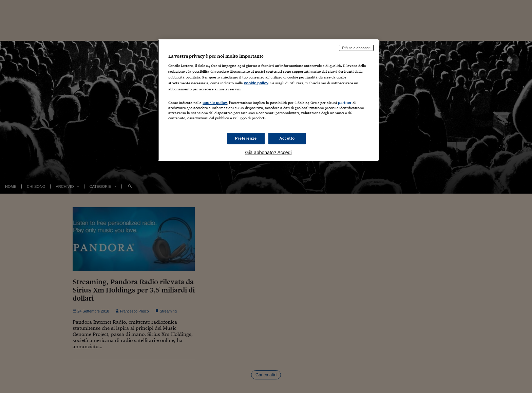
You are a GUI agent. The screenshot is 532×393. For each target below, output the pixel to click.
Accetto (287, 138)
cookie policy (256, 83)
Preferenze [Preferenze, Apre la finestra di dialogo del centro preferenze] (246, 138)
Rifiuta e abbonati (356, 48)
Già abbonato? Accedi (269, 153)
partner (345, 103)
